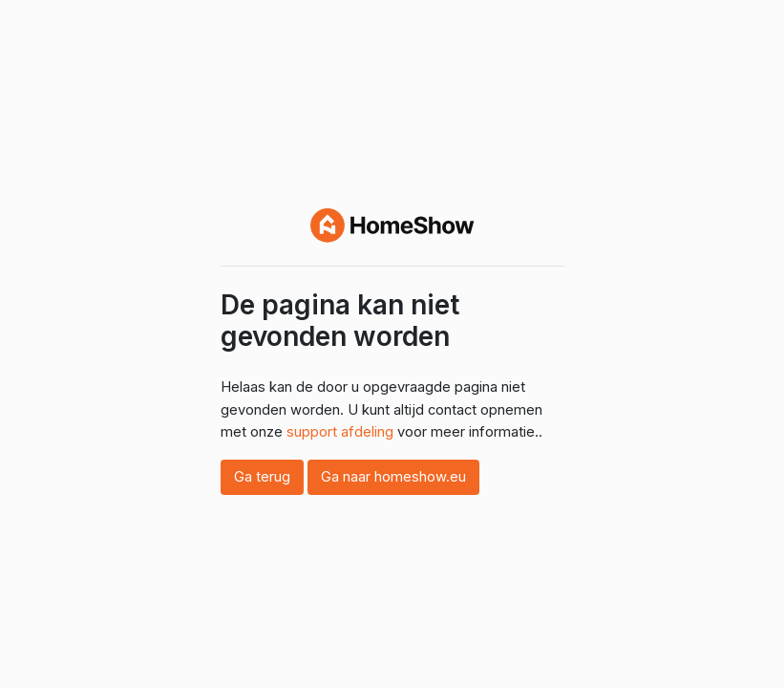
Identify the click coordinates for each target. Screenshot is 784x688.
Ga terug (262, 477)
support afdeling (340, 432)
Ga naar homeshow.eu (393, 477)
